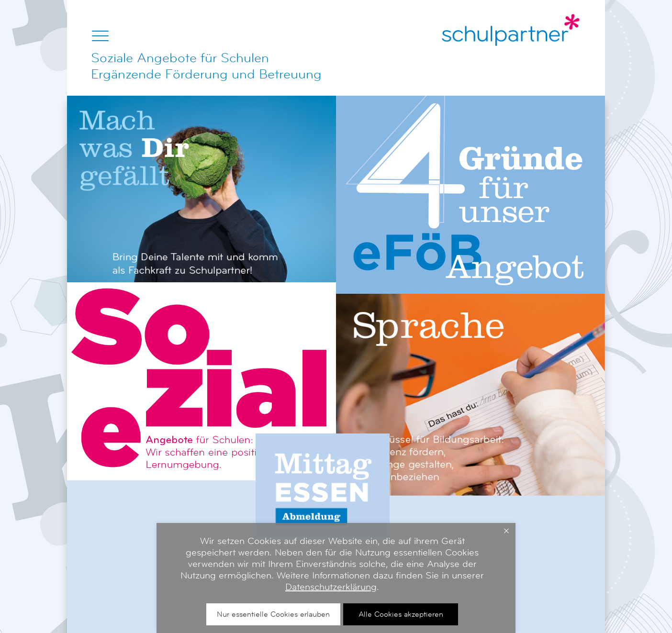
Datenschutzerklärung (331, 587)
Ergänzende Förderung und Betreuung (206, 74)
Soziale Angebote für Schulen (180, 58)
